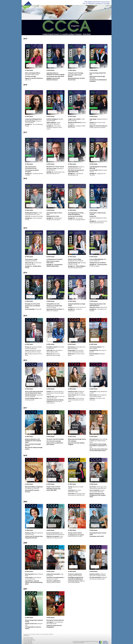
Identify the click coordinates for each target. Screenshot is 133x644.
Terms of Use (26, 635)
